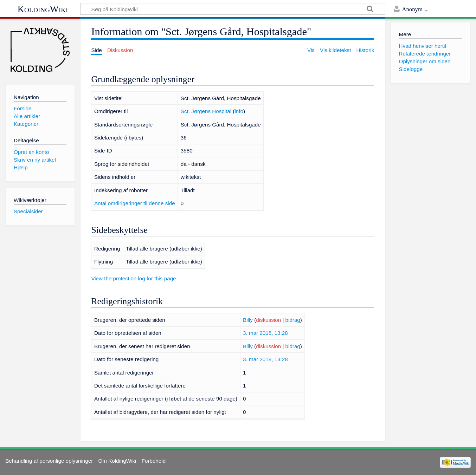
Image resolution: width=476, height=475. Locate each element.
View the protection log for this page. (134, 278)
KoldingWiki (43, 9)
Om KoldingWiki (117, 461)
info (239, 111)
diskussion (268, 320)
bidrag (293, 320)
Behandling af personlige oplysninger (49, 461)
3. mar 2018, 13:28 (265, 333)
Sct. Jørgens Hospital (206, 111)
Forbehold (154, 461)
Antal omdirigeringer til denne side (135, 203)
